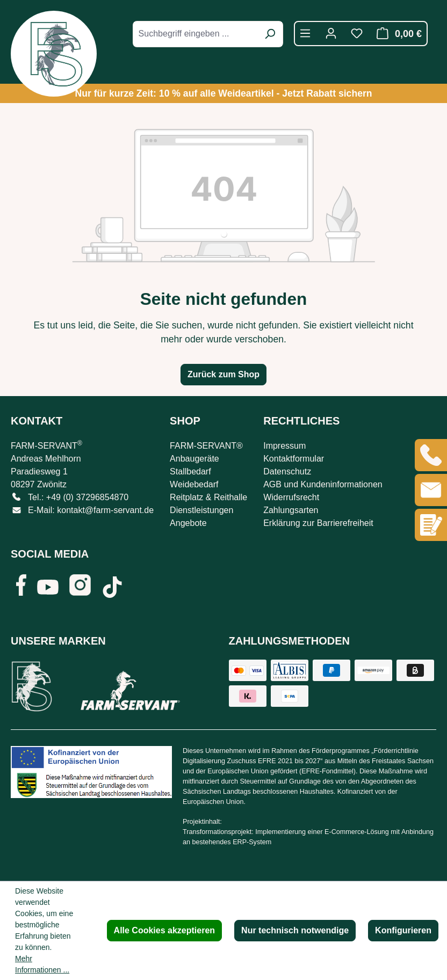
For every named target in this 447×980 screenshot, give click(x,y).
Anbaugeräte (194, 459)
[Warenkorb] (396, 34)
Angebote (188, 523)
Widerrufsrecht (291, 497)
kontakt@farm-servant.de (105, 510)
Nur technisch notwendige (295, 930)
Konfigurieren (403, 930)
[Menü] (305, 33)
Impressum (284, 446)
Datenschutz (287, 471)
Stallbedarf (190, 471)
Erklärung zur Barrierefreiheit (318, 523)
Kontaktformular (294, 459)
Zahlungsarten (291, 510)
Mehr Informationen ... (42, 964)
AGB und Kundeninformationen (323, 484)
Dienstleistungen (201, 510)
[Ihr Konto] (331, 33)
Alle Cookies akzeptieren (165, 930)
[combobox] (196, 34)
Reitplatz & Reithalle (208, 497)
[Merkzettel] (357, 33)
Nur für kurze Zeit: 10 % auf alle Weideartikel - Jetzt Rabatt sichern (223, 93)
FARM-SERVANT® (206, 446)
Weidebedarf (194, 484)
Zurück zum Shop (223, 374)
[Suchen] (270, 34)
